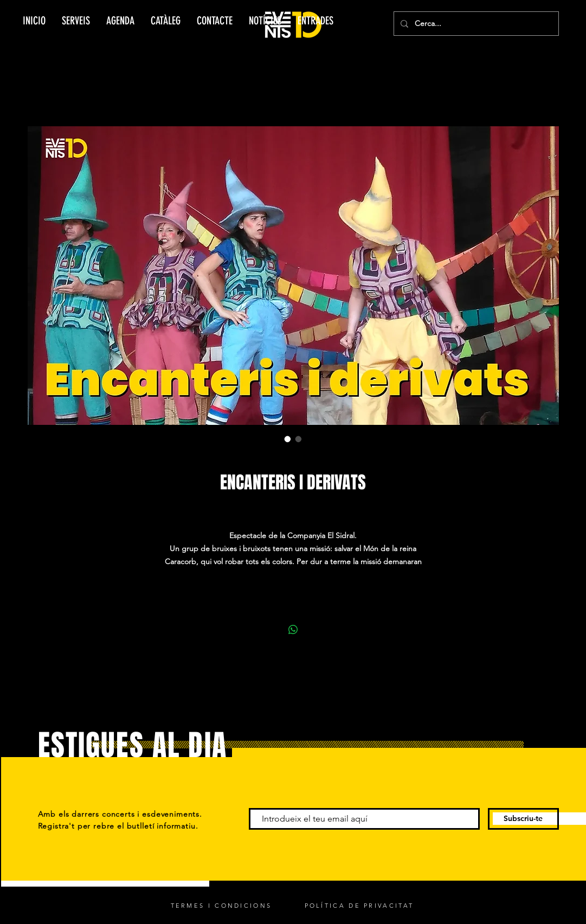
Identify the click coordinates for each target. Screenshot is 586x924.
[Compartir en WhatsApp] (293, 630)
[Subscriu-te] (523, 819)
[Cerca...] (475, 24)
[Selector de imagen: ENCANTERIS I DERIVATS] (288, 439)
